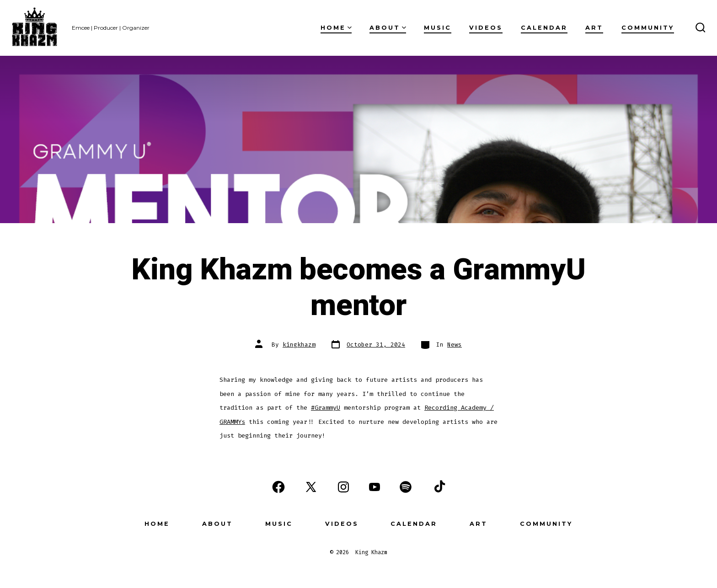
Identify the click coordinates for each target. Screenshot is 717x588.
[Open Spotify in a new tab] (406, 487)
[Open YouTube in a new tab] (375, 487)
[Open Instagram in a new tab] (343, 487)
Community (648, 28)
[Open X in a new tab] (311, 487)
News (455, 345)
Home (336, 28)
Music (438, 28)
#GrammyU (326, 408)
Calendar (544, 28)
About (388, 28)
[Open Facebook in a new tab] (278, 487)
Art (594, 28)
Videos (486, 28)
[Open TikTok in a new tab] (439, 487)
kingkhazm (299, 345)
